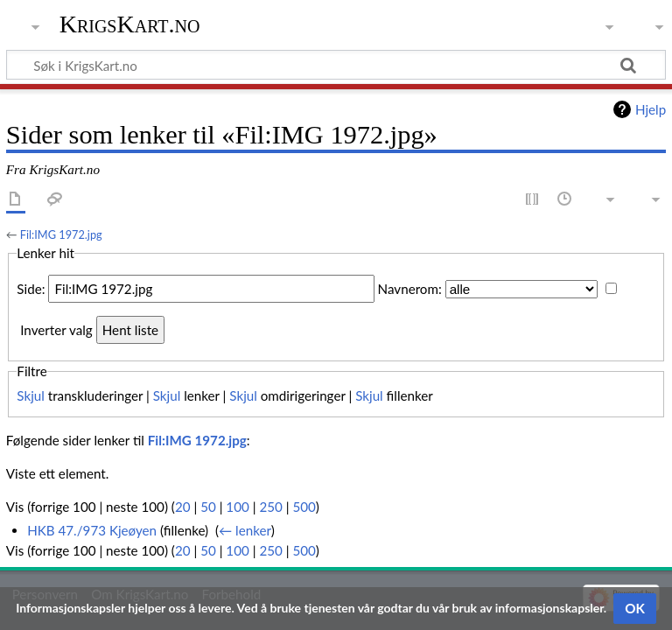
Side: (31, 289)
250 (270, 507)
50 (208, 507)
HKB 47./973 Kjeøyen (92, 530)
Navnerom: (410, 289)
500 (304, 507)
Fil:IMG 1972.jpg (61, 234)
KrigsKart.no (130, 24)
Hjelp (651, 109)
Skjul (31, 395)
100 (237, 507)
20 (183, 507)
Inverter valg (56, 330)
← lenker (245, 530)
